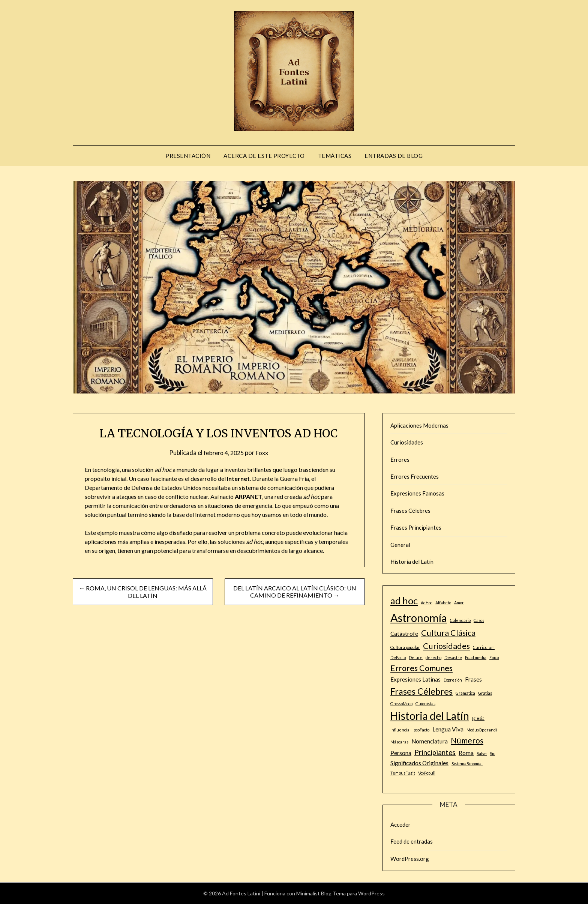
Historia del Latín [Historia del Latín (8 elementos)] (430, 716)
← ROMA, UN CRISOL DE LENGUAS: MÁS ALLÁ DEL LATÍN (143, 592)
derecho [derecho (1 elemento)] (433, 657)
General (400, 545)
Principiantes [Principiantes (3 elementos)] (435, 752)
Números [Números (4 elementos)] (467, 740)
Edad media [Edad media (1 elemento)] (476, 657)
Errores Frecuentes (415, 476)
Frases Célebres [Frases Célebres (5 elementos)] (421, 691)
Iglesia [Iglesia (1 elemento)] (478, 718)
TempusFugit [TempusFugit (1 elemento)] (403, 773)
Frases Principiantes (416, 527)
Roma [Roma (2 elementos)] (466, 753)
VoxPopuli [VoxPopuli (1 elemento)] (427, 773)
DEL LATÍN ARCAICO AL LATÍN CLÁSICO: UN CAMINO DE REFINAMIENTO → (295, 592)
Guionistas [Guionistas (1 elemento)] (425, 704)
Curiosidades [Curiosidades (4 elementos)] (446, 646)
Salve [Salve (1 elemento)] (482, 753)
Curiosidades (407, 442)
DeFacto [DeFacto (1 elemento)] (398, 657)
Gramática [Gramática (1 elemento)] (465, 693)
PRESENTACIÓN (188, 156)
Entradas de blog (394, 156)
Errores (400, 460)
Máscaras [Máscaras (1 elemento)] (399, 742)
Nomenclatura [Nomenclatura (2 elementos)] (430, 741)
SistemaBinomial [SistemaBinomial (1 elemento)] (467, 764)
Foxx (264, 453)
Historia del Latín (412, 562)
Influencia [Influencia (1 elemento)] (400, 730)
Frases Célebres (410, 511)
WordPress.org (410, 859)
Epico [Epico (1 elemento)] (494, 657)
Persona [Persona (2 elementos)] (401, 753)
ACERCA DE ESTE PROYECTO (264, 156)
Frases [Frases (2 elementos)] (473, 679)
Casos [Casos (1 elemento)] (479, 620)
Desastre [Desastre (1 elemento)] (453, 657)
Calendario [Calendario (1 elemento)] (460, 620)
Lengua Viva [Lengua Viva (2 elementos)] (448, 729)
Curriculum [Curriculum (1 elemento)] (484, 647)
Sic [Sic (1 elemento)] (492, 753)
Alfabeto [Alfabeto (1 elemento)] (443, 603)
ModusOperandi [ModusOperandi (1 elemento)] (482, 730)
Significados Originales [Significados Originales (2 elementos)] (419, 763)
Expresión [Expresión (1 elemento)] (453, 680)
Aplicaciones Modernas (419, 425)
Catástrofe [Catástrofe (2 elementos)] (404, 634)
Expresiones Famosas (417, 493)
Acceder (400, 824)
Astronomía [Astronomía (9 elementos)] (419, 618)
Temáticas (335, 156)
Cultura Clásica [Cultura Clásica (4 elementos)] (448, 633)
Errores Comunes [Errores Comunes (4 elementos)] (421, 668)
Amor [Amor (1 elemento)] (459, 603)
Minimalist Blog (314, 893)
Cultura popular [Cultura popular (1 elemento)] (405, 647)
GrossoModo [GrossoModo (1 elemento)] (401, 704)
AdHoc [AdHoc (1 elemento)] (427, 603)
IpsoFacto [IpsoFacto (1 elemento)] (421, 730)
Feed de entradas (412, 841)
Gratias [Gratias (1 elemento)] (485, 693)
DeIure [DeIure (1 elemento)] (416, 657)
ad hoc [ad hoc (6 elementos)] (404, 601)
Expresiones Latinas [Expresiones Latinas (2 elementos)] (415, 679)
